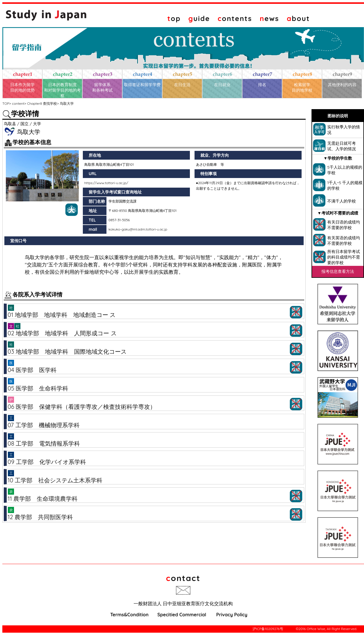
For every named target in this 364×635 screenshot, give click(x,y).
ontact (183, 578)
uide (199, 18)
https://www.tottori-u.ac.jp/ (106, 183)
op (174, 18)
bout (298, 18)
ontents (235, 18)
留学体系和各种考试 (102, 87)
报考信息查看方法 (338, 271)
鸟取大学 (67, 103)
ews (269, 18)
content (18, 103)
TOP (6, 103)
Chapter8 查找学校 (42, 103)
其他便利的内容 (342, 85)
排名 (262, 85)
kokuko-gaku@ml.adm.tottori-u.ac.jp (138, 229)
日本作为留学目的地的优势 (22, 87)
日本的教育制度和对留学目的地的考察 (62, 90)
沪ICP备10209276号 (268, 629)
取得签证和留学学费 (142, 85)
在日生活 (182, 85)
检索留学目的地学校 (302, 87)
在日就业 (222, 85)
